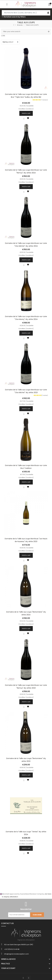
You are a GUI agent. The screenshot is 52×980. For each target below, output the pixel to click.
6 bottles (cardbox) (26, 109)
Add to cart (26, 113)
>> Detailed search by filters (14, 17)
